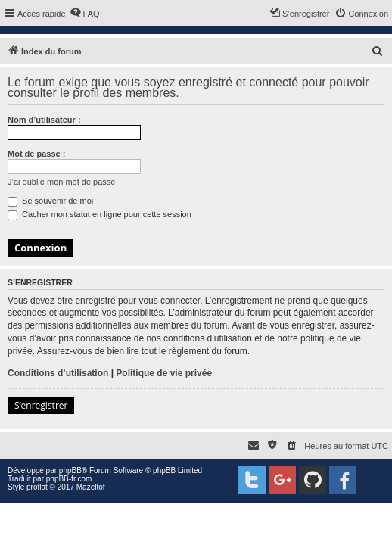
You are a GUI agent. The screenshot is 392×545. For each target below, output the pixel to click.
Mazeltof (91, 487)
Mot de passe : (36, 154)
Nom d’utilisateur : (44, 120)
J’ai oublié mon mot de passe (61, 182)
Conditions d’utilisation (58, 373)
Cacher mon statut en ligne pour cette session (100, 214)
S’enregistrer (41, 405)
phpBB (70, 470)
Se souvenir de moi (50, 201)
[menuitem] (85, 14)
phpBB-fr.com (69, 479)
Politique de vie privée (164, 373)
